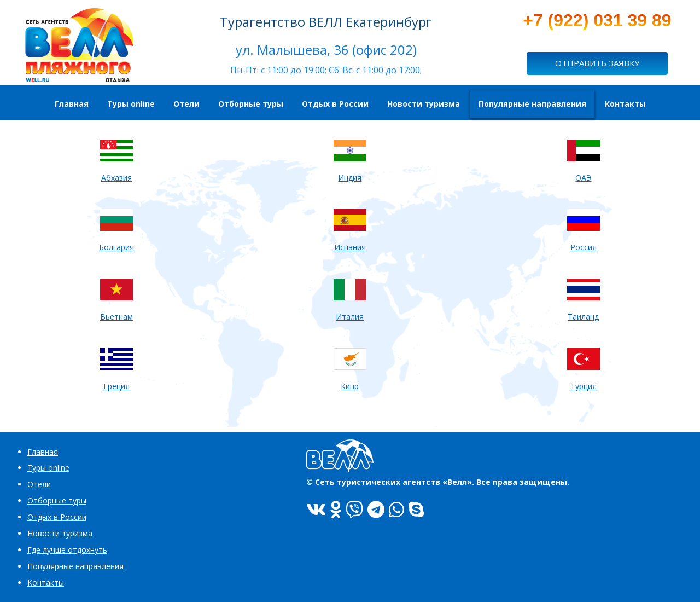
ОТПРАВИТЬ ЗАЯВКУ (597, 63)
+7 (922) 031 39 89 (597, 20)
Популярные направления (75, 566)
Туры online (48, 468)
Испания (350, 247)
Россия (584, 247)
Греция (116, 386)
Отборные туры (57, 500)
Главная (43, 452)
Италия (350, 317)
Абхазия (116, 178)
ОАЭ (583, 178)
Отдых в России (57, 517)
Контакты (46, 583)
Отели (39, 484)
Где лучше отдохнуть (67, 550)
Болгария (116, 247)
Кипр (350, 386)
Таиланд (583, 317)
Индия (350, 178)
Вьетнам (116, 317)
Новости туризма (60, 533)
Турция (584, 386)
